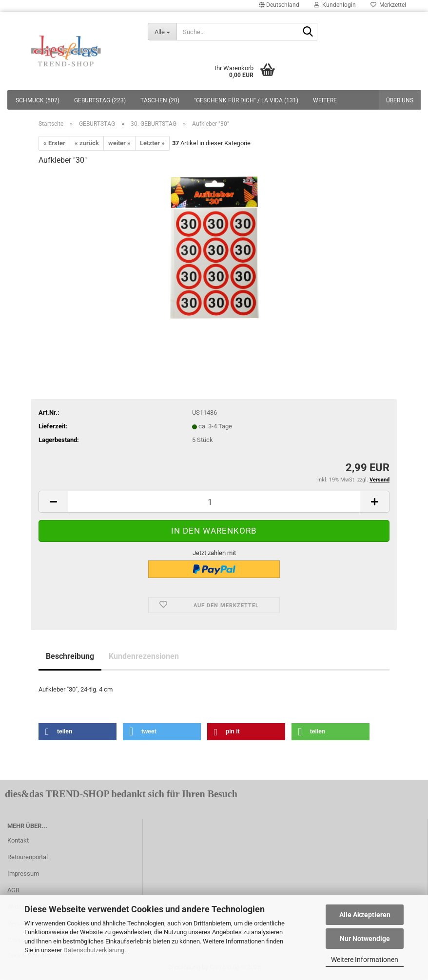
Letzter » (152, 143)
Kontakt (18, 840)
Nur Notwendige (365, 939)
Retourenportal (28, 857)
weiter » (119, 143)
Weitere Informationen (365, 960)
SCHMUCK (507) (38, 100)
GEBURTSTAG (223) (100, 100)
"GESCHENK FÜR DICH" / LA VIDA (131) (246, 100)
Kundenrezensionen (144, 656)
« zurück (87, 143)
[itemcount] (214, 502)
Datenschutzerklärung (94, 950)
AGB (13, 890)
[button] (78, 732)
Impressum (23, 874)
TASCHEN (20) (160, 100)
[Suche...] (162, 32)
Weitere (325, 100)
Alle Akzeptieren (365, 915)
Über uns (400, 100)
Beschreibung (70, 656)
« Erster (54, 143)
